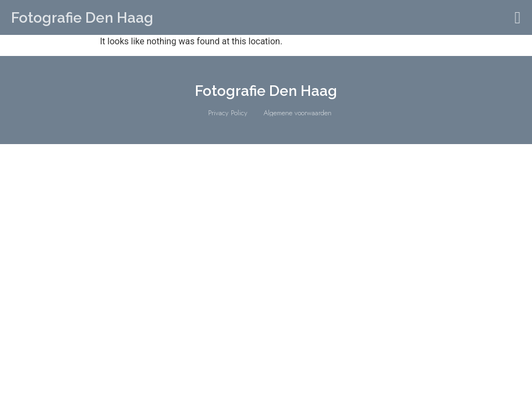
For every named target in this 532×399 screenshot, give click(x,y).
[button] (518, 17)
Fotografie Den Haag (82, 18)
